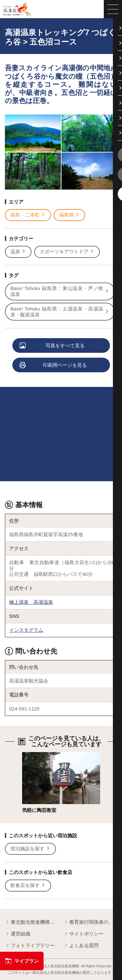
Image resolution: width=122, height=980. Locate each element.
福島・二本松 (28, 215)
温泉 (18, 252)
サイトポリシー (83, 934)
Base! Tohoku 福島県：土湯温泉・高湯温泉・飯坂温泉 (60, 312)
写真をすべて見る (52, 346)
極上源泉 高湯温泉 (31, 602)
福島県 (69, 215)
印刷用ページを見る (54, 365)
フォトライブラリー (30, 946)
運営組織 (18, 934)
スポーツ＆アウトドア (67, 252)
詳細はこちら (37, 755)
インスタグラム (26, 630)
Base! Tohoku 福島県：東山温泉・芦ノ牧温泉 (60, 291)
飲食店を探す (28, 885)
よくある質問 (81, 946)
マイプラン (22, 961)
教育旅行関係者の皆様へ (90, 922)
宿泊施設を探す (30, 849)
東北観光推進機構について (32, 922)
